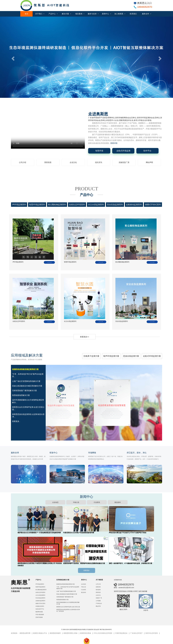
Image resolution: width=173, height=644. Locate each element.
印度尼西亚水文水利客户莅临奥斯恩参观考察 (79, 533)
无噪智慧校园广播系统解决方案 (65, 597)
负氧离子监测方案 (91, 356)
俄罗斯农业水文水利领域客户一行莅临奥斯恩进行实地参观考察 (39, 533)
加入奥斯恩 (120, 14)
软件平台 (147, 151)
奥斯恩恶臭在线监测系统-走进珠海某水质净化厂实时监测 (68, 610)
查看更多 (86, 570)
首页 (26, 14)
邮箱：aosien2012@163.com (124, 588)
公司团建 (98, 601)
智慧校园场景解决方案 (62, 600)
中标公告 (76, 502)
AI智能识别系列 (40, 606)
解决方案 (66, 14)
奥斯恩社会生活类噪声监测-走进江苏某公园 (68, 607)
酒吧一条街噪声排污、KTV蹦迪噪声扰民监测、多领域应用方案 (131, 563)
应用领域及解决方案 (63, 580)
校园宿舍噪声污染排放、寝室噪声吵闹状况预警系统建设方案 (84, 563)
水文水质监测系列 (96, 205)
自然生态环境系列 (77, 205)
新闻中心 (107, 14)
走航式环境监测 (123, 151)
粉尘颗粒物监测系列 (57, 205)
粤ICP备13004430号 (106, 630)
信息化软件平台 (40, 609)
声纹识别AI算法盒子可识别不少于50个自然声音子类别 (128, 533)
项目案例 (80, 14)
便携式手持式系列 (153, 205)
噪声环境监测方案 (111, 356)
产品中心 (53, 14)
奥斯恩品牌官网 (25, 633)
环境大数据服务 (40, 614)
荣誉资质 (48, 162)
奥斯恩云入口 (143, 3)
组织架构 (98, 590)
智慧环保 (99, 151)
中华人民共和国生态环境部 (103, 633)
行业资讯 (97, 502)
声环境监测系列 (19, 205)
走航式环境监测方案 (152, 356)
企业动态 (55, 502)
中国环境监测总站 (121, 633)
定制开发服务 (39, 617)
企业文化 (73, 162)
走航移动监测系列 (134, 205)
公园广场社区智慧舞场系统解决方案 (66, 591)
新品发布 (118, 502)
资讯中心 (84, 580)
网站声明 (149, 162)
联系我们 (133, 14)
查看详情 (114, 143)
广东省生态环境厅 (136, 633)
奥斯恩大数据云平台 (40, 633)
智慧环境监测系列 (37, 205)
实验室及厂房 (124, 162)
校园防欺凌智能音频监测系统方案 (65, 584)
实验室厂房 (99, 598)
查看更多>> (85, 337)
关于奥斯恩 (99, 580)
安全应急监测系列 (115, 205)
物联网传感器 (39, 612)
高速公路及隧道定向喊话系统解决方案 (67, 594)
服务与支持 (93, 14)
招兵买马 (99, 162)
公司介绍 (23, 162)
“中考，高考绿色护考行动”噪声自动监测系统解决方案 (68, 588)
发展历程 (98, 587)
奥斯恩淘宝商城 (86, 633)
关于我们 (40, 14)
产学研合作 (99, 603)
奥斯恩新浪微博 (55, 633)
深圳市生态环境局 (151, 633)
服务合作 (147, 14)
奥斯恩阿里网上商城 (70, 633)
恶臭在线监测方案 (131, 356)
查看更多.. (16, 421)
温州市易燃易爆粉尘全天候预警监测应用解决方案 (68, 603)
